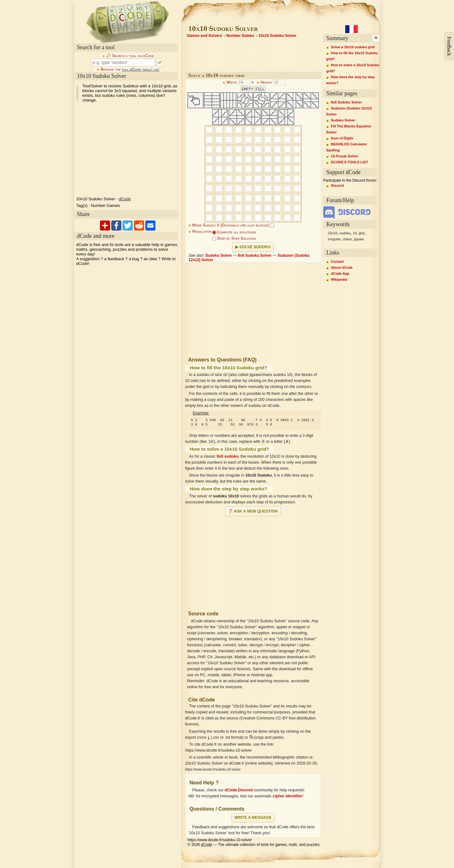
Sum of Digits (342, 138)
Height (266, 83)
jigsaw (359, 239)
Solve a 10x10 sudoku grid (353, 47)
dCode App (340, 273)
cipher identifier (288, 796)
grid (362, 233)
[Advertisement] (253, 561)
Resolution (202, 232)
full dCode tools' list (140, 69)
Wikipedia (339, 279)
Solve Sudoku (255, 247)
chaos (347, 239)
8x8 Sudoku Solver (255, 255)
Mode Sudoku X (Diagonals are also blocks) (233, 225)
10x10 (333, 233)
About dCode (342, 267)
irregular (334, 239)
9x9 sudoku (227, 456)
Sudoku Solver (219, 255)
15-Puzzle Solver (345, 156)
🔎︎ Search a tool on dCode (130, 56)
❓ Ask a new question (253, 511)
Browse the (130, 69)
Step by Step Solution (234, 238)
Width (232, 83)
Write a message (253, 818)
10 (355, 233)
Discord (338, 185)
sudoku (345, 233)
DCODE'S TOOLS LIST (349, 162)
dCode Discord (239, 790)
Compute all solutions (234, 232)
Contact (338, 261)
